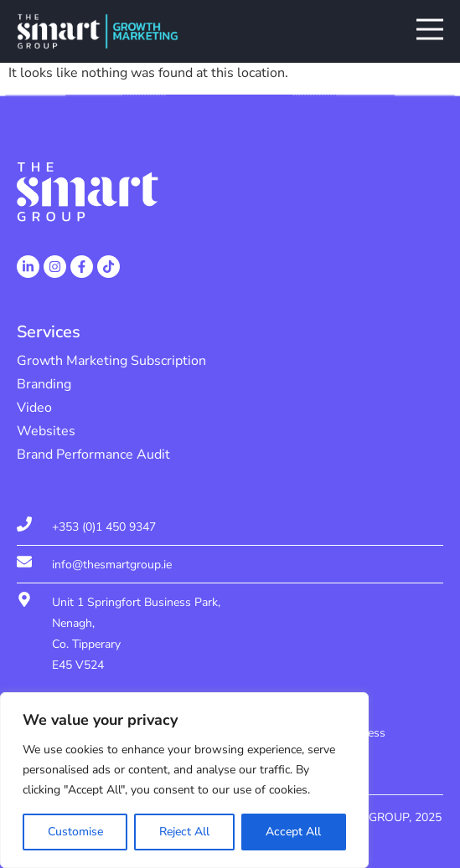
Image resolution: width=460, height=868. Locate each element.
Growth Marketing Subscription (111, 361)
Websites (46, 431)
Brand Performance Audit (93, 455)
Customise (75, 832)
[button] (430, 32)
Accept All (293, 832)
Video (34, 408)
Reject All (184, 832)
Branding (44, 384)
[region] (184, 780)
